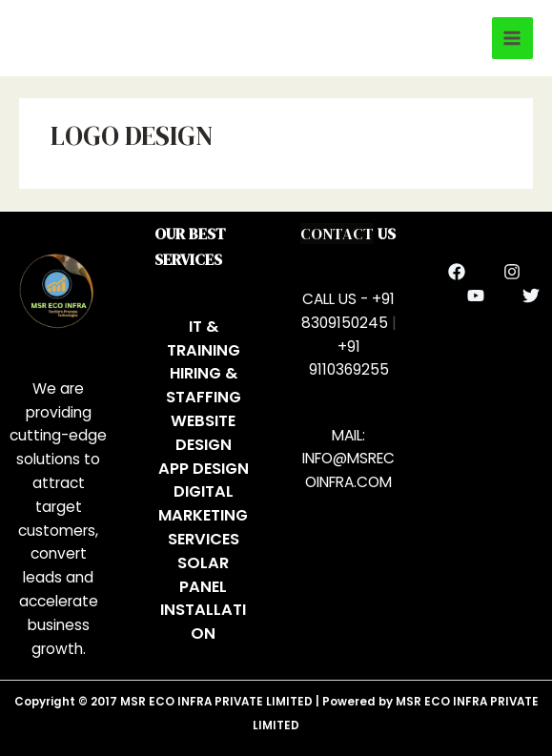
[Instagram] (512, 272)
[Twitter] (531, 296)
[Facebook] (457, 272)
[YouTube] (476, 296)
